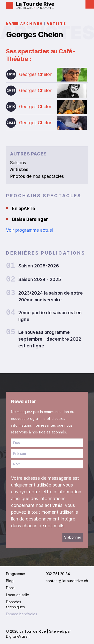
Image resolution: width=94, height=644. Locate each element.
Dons (10, 588)
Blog (10, 581)
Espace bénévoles (22, 614)
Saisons (18, 163)
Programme (16, 574)
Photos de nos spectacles (37, 176)
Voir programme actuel (29, 230)
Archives (31, 24)
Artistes (19, 169)
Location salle (18, 595)
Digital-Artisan (18, 636)
